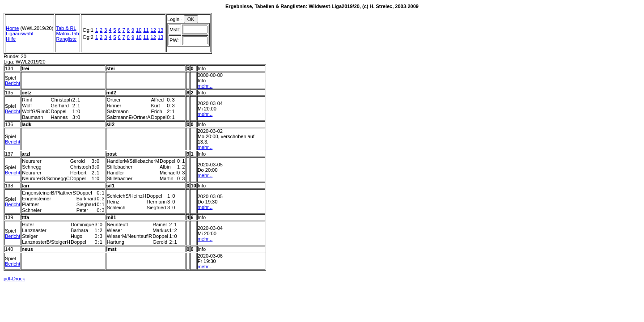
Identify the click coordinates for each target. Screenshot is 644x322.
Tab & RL (66, 28)
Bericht (13, 83)
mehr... (205, 86)
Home (12, 28)
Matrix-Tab (67, 34)
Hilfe (11, 39)
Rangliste (66, 39)
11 (146, 30)
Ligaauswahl (19, 34)
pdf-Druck (14, 279)
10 (139, 30)
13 (161, 30)
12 (153, 30)
